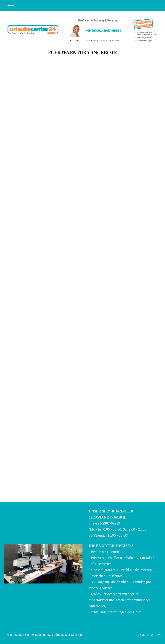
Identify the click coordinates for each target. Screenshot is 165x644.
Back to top (150, 635)
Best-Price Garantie (105, 552)
